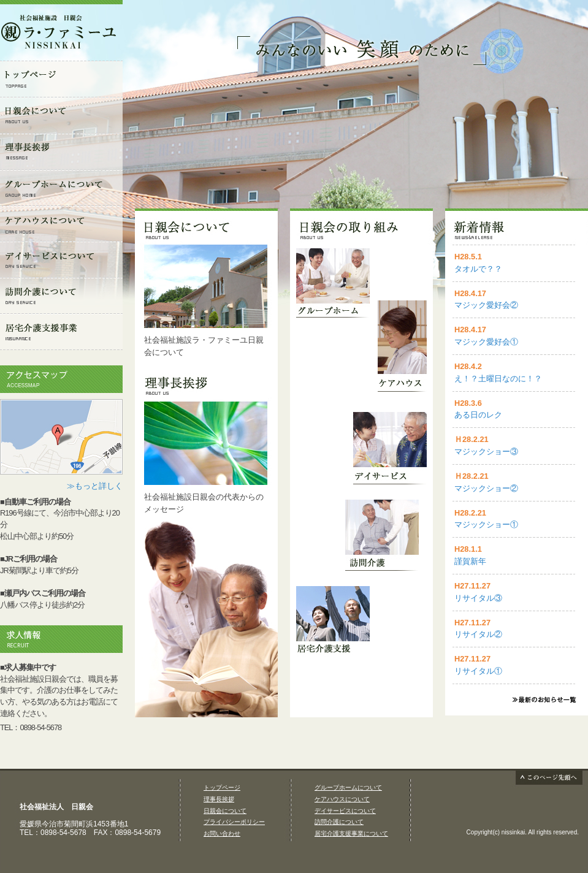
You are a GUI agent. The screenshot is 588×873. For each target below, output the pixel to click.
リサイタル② (478, 634)
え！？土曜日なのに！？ (498, 379)
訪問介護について (339, 822)
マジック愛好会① (486, 342)
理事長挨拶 (219, 799)
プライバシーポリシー (234, 822)
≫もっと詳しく (95, 486)
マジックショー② (486, 488)
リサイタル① (478, 671)
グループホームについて (348, 787)
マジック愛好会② (486, 305)
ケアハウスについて (342, 799)
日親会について (225, 811)
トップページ (222, 787)
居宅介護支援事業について (351, 833)
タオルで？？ (478, 269)
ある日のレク (478, 415)
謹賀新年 (470, 561)
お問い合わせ (222, 833)
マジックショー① (486, 524)
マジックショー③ (486, 452)
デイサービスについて (345, 811)
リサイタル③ (478, 598)
